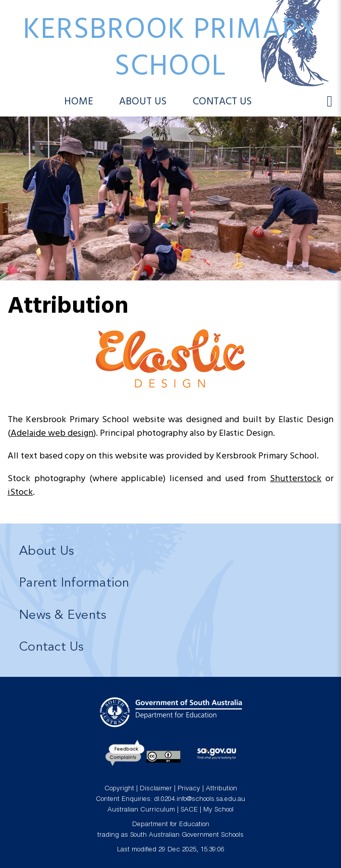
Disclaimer (156, 789)
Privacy (189, 789)
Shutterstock (296, 479)
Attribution (221, 789)
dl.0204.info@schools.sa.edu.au (200, 800)
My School (218, 810)
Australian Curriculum (141, 810)
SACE (189, 810)
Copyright (119, 789)
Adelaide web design (52, 433)
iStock (20, 493)
